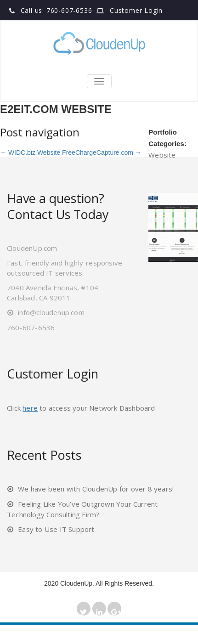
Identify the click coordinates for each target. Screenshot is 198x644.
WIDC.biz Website (30, 153)
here (30, 408)
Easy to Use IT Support (56, 529)
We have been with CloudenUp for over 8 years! (96, 489)
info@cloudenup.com (51, 312)
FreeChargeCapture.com (102, 153)
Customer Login (136, 10)
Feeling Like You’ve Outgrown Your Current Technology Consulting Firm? (82, 509)
